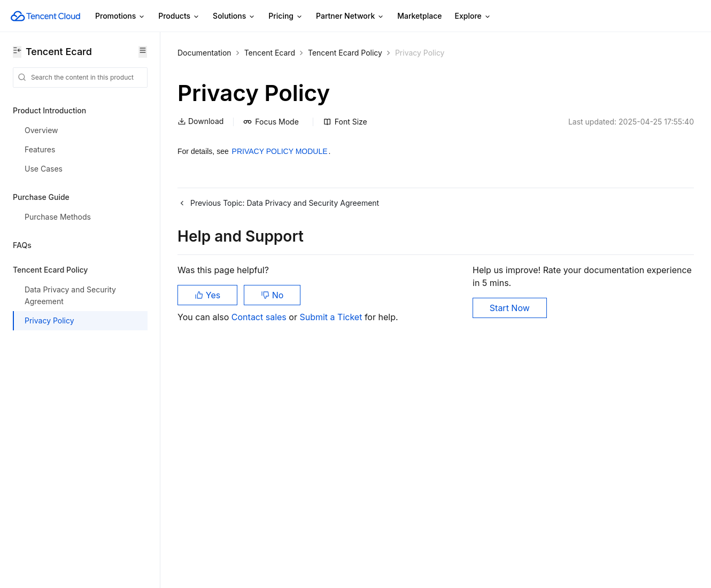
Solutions (234, 16)
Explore (473, 16)
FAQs (22, 245)
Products (179, 16)
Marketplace (419, 16)
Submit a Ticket (332, 317)
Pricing (286, 16)
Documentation (204, 53)
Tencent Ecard (270, 53)
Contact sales (260, 317)
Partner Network (350, 16)
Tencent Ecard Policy (345, 53)
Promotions (120, 16)
